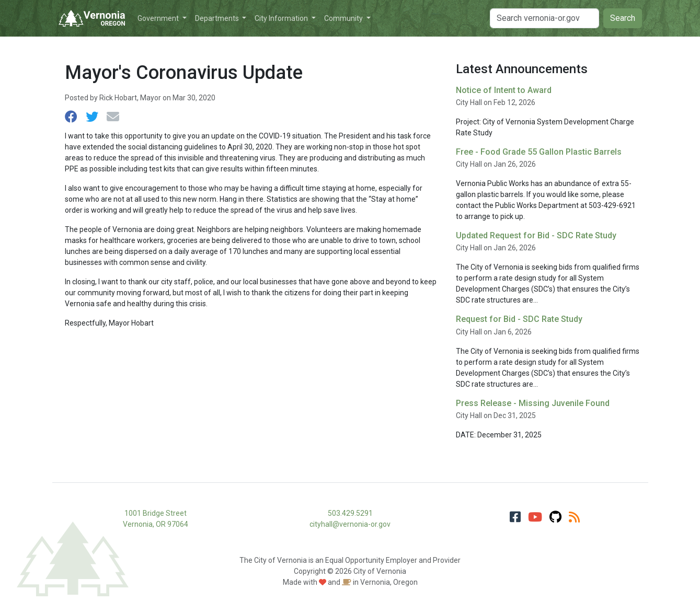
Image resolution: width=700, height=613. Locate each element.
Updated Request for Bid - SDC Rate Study (536, 235)
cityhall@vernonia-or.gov (350, 524)
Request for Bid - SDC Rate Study (519, 319)
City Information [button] (282, 18)
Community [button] (344, 18)
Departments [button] (218, 18)
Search (623, 18)
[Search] (544, 18)
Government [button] (159, 18)
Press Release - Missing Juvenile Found (533, 403)
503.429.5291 (350, 513)
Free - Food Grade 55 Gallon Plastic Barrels (539, 152)
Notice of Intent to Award (504, 90)
